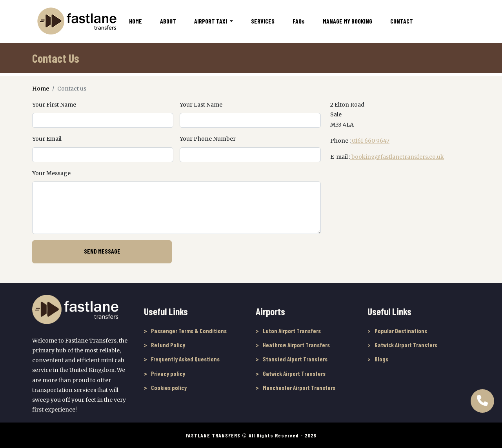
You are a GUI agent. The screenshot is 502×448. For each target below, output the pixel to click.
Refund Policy (168, 345)
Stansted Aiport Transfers (295, 359)
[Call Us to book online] (482, 398)
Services (263, 21)
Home (136, 21)
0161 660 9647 (370, 141)
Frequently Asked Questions (185, 359)
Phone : (340, 141)
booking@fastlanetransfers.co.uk (397, 157)
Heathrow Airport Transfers (296, 345)
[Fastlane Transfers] (76, 21)
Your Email (47, 139)
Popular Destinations (401, 331)
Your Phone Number (208, 139)
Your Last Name (201, 105)
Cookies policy (169, 388)
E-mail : (340, 157)
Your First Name (54, 105)
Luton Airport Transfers (292, 331)
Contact (402, 21)
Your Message (51, 173)
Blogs (381, 359)
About (168, 21)
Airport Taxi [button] (211, 21)
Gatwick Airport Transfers (294, 374)
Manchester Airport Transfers (299, 388)
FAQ (299, 21)
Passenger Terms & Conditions (189, 331)
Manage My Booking (347, 21)
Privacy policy (168, 374)
